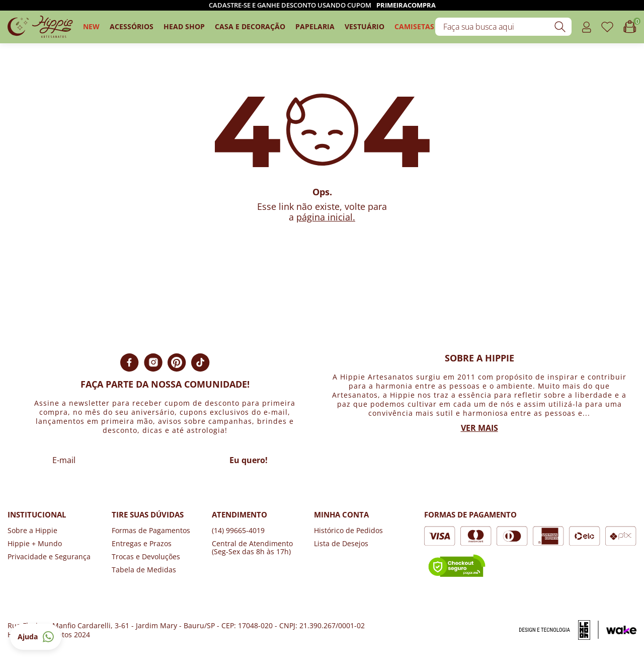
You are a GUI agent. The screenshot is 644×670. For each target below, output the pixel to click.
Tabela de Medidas (144, 570)
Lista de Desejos (341, 543)
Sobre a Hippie (32, 530)
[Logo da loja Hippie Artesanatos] (40, 27)
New (91, 26)
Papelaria (315, 26)
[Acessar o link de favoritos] (607, 27)
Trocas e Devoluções (146, 556)
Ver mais (479, 428)
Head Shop (184, 26)
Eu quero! (249, 460)
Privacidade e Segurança (49, 556)
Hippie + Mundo (35, 543)
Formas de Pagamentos (151, 530)
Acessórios (132, 26)
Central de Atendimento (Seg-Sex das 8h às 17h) (252, 547)
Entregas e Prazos (142, 543)
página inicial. (326, 217)
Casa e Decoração (250, 26)
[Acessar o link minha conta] (586, 27)
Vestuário (365, 26)
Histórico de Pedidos (348, 530)
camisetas (414, 26)
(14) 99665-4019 (238, 530)
